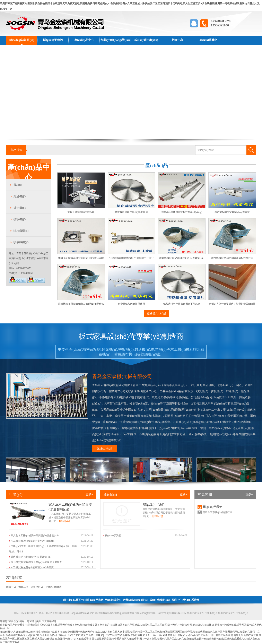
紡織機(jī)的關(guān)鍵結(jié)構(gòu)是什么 (81, 304)
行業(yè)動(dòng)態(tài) (115, 40)
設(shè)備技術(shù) (146, 40)
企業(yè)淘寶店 (54, 587)
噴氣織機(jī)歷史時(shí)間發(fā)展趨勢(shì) (182, 258)
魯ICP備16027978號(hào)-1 (233, 613)
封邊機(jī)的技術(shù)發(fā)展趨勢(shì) (31, 557)
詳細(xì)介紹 (104, 449)
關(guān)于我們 (53, 40)
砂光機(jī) (20, 208)
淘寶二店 (23, 587)
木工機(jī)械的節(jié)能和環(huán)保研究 (32, 567)
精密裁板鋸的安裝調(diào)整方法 (232, 212)
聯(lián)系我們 (209, 40)
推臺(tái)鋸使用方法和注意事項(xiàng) (182, 212)
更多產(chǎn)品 (157, 314)
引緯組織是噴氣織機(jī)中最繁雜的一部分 (132, 258)
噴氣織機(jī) (21, 242)
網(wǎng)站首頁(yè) (22, 40)
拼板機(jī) (20, 219)
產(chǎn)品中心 (84, 40)
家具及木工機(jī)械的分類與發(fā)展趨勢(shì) (35, 536)
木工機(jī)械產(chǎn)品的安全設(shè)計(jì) (33, 541)
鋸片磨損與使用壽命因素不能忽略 (182, 304)
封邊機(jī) (20, 196)
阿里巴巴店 (37, 587)
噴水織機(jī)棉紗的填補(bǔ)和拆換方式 (232, 258)
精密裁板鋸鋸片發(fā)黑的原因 (131, 212)
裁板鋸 (18, 185)
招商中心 (177, 40)
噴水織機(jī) (21, 231)
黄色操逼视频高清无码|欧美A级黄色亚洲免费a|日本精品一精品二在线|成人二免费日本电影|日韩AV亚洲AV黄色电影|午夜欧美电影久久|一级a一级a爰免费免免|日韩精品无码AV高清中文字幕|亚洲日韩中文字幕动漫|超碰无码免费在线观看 (132, 635)
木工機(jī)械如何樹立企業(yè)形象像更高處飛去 (36, 562)
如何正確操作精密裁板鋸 (81, 212)
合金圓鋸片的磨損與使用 (131, 304)
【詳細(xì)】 (64, 521)
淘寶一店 (11, 587)
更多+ (89, 494)
